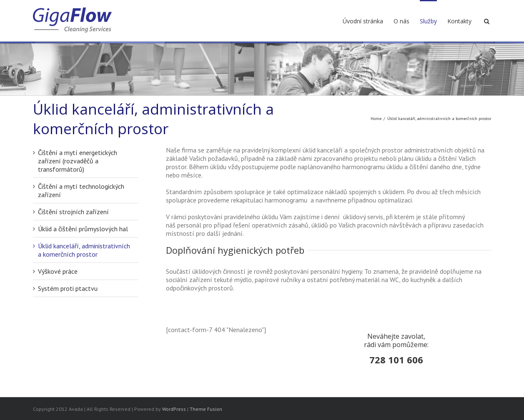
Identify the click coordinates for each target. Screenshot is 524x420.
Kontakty (459, 21)
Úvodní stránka (363, 21)
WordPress (174, 409)
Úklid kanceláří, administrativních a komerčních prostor (84, 250)
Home (376, 119)
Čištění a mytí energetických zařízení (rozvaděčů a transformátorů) (78, 161)
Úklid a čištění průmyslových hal (83, 229)
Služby (428, 21)
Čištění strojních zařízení (73, 212)
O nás (401, 21)
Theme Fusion (206, 409)
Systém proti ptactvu (68, 288)
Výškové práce (58, 271)
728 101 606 (396, 360)
